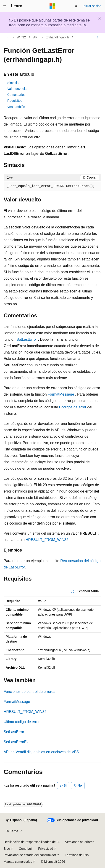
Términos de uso (77, 855)
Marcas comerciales (18, 862)
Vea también (16, 107)
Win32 (21, 37)
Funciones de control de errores (29, 692)
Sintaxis (13, 83)
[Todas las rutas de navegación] (8, 37)
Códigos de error (73, 407)
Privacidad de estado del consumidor (30, 855)
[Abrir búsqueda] (76, 6)
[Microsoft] (52, 6)
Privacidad (46, 849)
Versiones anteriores (80, 842)
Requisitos (15, 101)
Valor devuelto (17, 89)
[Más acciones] (97, 37)
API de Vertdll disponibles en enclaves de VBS (41, 752)
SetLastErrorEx (16, 742)
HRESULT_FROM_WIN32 (47, 540)
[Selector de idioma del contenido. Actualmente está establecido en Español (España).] (22, 820)
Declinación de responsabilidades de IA (32, 842)
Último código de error (22, 722)
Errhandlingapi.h (57, 37)
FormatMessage (61, 394)
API (36, 37)
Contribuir (26, 849)
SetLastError (27, 339)
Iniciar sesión (92, 6)
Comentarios (16, 95)
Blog (7, 849)
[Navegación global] (5, 6)
